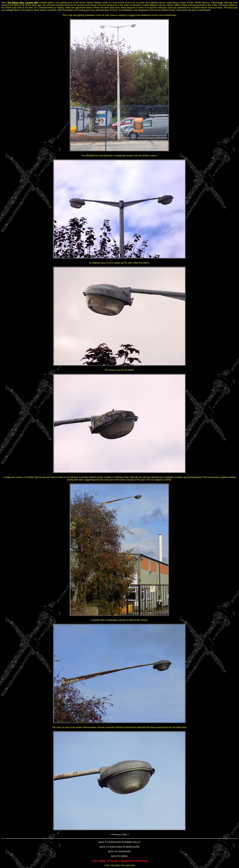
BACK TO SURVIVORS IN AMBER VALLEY (119, 842)
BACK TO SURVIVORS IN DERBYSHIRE (119, 847)
